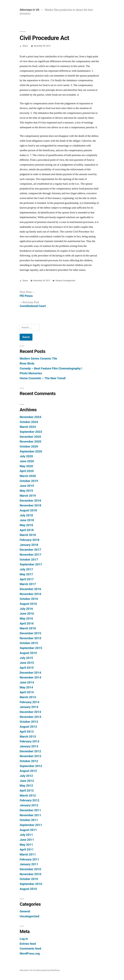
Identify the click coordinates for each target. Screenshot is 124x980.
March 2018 (28, 535)
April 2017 (27, 579)
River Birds (27, 363)
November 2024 (30, 417)
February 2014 (29, 702)
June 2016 (27, 614)
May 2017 (26, 574)
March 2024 (28, 427)
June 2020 (27, 461)
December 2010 (30, 869)
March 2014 (28, 697)
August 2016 (28, 604)
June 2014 (27, 682)
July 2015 (26, 658)
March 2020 (28, 476)
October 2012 (29, 761)
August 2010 (28, 889)
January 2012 (29, 805)
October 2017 (29, 560)
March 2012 (28, 795)
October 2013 (29, 722)
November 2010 (30, 874)
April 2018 (27, 530)
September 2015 (31, 648)
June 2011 (27, 840)
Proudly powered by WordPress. (47, 970)
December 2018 (30, 501)
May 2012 (26, 786)
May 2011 (26, 845)
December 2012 (30, 751)
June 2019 (27, 486)
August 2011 (28, 830)
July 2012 (26, 776)
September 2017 (31, 564)
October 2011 (29, 820)
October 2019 (29, 481)
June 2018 (27, 520)
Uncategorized (69, 281)
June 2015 (27, 663)
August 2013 (28, 727)
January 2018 (29, 545)
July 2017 (26, 569)
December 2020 (30, 437)
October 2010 (29, 879)
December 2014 (30, 673)
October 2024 (29, 422)
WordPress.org (30, 953)
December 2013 (30, 712)
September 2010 (31, 884)
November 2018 (30, 505)
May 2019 (26, 491)
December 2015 (30, 633)
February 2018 (29, 540)
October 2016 (29, 599)
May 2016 (26, 618)
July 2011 (26, 835)
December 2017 (30, 550)
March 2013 (28, 737)
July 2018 (26, 515)
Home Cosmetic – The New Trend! (43, 378)
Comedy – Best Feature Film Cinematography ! (51, 368)
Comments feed (30, 949)
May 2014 (26, 687)
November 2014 (30, 677)
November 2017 (30, 555)
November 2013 (30, 717)
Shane (25, 46)
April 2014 (27, 692)
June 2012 (27, 781)
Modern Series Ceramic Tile (38, 358)
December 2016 (30, 589)
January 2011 (29, 864)
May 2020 (26, 466)
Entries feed (28, 944)
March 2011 (28, 854)
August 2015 (28, 653)
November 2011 (30, 815)
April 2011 (27, 849)
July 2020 (26, 456)
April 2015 (27, 668)
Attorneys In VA (29, 10)
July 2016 (26, 609)
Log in (24, 939)
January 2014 (29, 707)
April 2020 (27, 471)
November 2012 (30, 756)
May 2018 (26, 525)
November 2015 (30, 638)
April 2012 (27, 791)
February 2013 (29, 741)
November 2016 (30, 594)
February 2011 (29, 859)
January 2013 (29, 746)
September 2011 (31, 825)
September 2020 (31, 451)
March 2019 (28, 496)
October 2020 (29, 446)
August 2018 (28, 510)
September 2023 (31, 432)
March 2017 (28, 584)
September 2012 (31, 766)
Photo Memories (31, 373)
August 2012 (28, 771)
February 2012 (29, 800)
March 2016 (28, 628)
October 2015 (29, 643)
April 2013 (27, 732)
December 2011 (30, 810)
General (59, 281)
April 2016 (27, 623)
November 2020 (30, 441)
